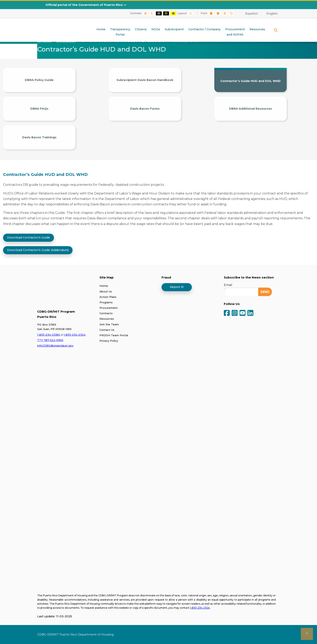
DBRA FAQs (39, 109)
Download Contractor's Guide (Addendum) (38, 250)
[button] (307, 634)
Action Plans (108, 297)
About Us (106, 291)
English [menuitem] (272, 14)
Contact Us (107, 330)
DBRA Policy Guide (39, 80)
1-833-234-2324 (75, 334)
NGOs (156, 29)
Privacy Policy (109, 340)
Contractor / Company (204, 29)
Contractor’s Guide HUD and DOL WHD (250, 81)
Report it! (177, 287)
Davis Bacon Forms (145, 109)
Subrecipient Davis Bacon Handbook (145, 80)
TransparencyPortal (120, 32)
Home (101, 29)
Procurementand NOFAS (235, 32)
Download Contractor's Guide (29, 237)
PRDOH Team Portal (114, 335)
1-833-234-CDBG (49, 334)
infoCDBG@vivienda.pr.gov (55, 345)
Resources (257, 29)
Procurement (109, 308)
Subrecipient (174, 29)
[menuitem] (249, 14)
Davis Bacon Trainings (39, 137)
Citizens (141, 29)
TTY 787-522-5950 (50, 340)
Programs (106, 302)
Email (228, 285)
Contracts (106, 313)
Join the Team (109, 324)
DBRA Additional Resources (250, 109)
